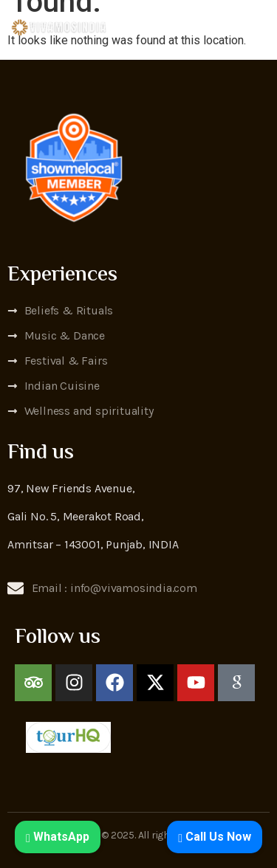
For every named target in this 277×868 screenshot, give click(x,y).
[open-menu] (261, 27)
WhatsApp (58, 837)
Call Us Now (215, 837)
